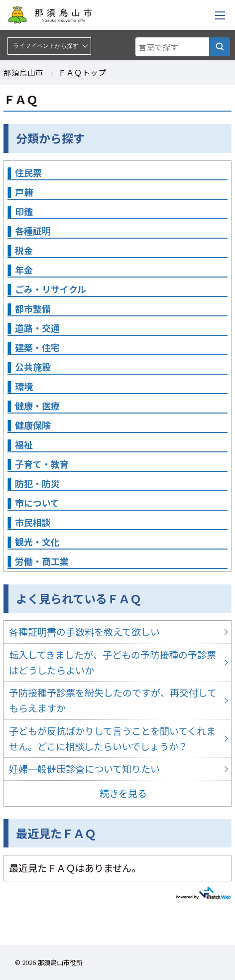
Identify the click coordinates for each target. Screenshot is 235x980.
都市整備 (33, 308)
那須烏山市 (23, 72)
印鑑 (24, 211)
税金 (24, 250)
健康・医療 (37, 406)
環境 (24, 386)
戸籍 (24, 192)
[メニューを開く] (220, 15)
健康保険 (33, 425)
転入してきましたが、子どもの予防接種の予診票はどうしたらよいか (117, 662)
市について (37, 503)
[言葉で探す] (220, 47)
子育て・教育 (42, 464)
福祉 (24, 444)
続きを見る (123, 793)
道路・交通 (37, 328)
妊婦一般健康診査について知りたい (117, 769)
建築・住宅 (37, 347)
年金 (24, 270)
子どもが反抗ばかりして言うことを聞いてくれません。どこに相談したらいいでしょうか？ (117, 739)
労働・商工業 (42, 561)
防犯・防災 (37, 483)
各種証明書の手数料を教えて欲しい (117, 632)
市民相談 (33, 522)
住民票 (28, 172)
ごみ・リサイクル (51, 289)
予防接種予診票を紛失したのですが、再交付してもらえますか (117, 700)
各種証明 (33, 231)
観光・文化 (37, 542)
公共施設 (33, 367)
